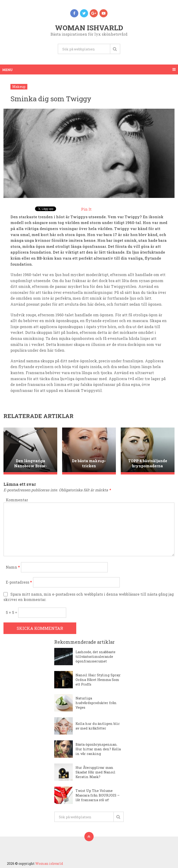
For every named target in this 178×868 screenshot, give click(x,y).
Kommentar (17, 500)
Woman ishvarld (89, 28)
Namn (13, 567)
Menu (7, 69)
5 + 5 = (12, 612)
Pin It (86, 209)
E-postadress (19, 582)
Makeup (19, 87)
